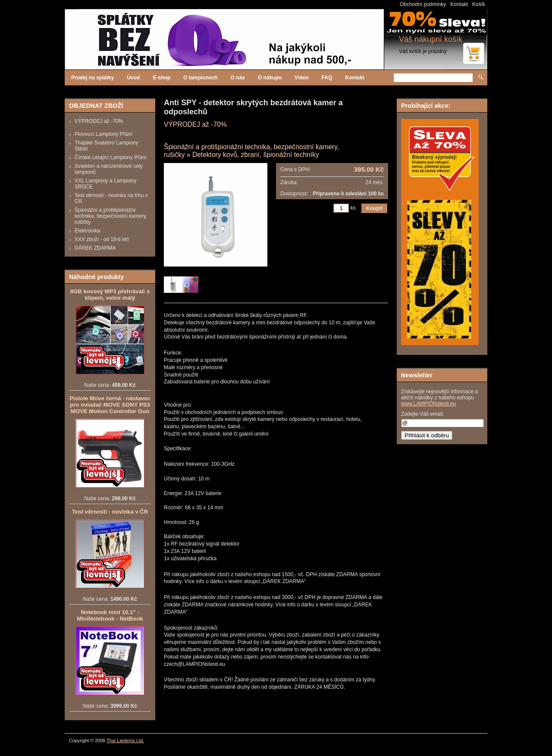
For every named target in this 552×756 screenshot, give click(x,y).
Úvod (133, 78)
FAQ (327, 78)
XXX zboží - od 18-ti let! (102, 239)
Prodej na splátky (93, 78)
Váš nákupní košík (431, 39)
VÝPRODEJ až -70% (99, 121)
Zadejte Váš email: (422, 414)
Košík (479, 4)
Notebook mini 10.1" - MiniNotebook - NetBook (110, 615)
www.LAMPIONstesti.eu (428, 404)
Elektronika (87, 231)
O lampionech (200, 78)
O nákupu (270, 78)
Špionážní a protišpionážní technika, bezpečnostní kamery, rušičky (111, 216)
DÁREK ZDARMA (95, 248)
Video (301, 78)
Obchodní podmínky (423, 4)
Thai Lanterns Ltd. (125, 740)
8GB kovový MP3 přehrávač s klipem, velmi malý (110, 295)
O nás (237, 78)
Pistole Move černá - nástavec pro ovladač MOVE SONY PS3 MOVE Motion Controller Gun (110, 405)
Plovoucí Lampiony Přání (103, 134)
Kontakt (459, 4)
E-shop (162, 78)
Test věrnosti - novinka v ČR (110, 512)
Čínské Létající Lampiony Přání (111, 157)
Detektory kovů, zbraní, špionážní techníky (256, 155)
